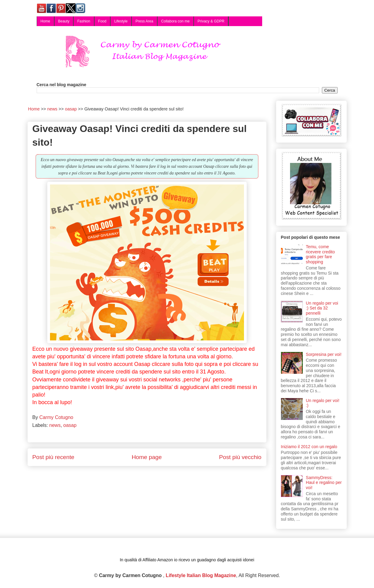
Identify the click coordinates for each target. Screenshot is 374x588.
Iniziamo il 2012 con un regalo (309, 447)
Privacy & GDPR (211, 21)
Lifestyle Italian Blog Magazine (201, 575)
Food (102, 21)
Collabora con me (175, 21)
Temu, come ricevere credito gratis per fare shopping (320, 254)
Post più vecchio (240, 457)
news (55, 425)
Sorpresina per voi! (324, 354)
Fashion (84, 21)
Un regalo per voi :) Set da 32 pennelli (322, 308)
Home (45, 21)
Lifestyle (121, 21)
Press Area (144, 21)
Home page (147, 457)
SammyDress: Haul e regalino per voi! (324, 483)
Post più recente (53, 457)
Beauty (64, 21)
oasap (70, 425)
